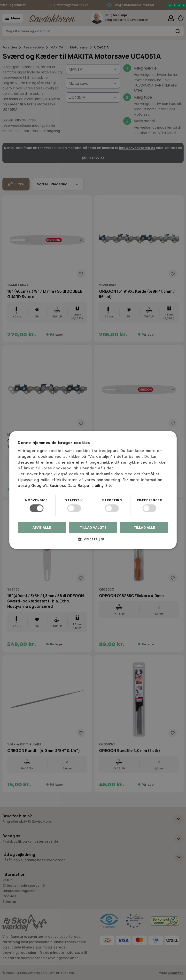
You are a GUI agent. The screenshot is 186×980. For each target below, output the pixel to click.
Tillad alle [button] (144, 527)
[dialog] (93, 490)
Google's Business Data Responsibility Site (72, 486)
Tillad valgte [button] (93, 527)
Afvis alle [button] (42, 528)
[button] (93, 541)
